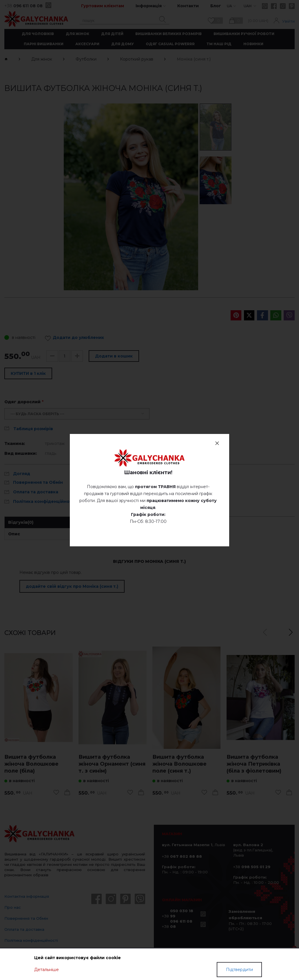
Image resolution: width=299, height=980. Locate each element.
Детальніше (47, 970)
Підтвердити (239, 970)
